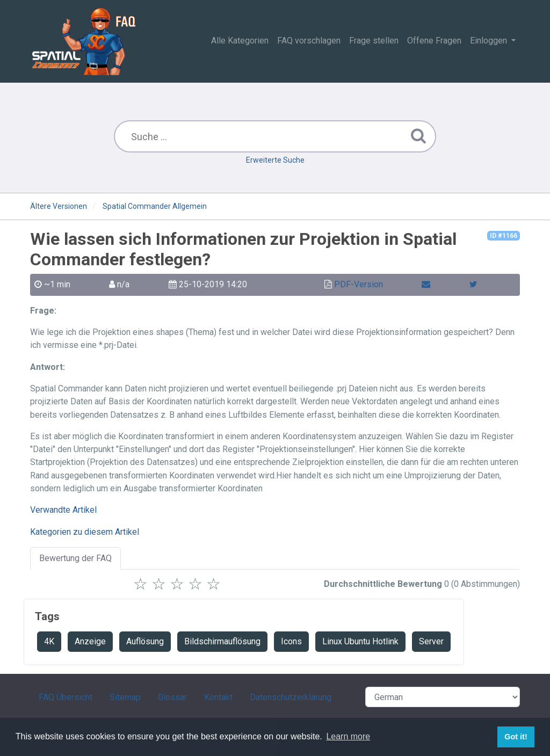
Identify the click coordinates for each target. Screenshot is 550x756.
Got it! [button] (516, 737)
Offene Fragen (434, 41)
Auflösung (145, 641)
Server (431, 641)
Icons (291, 641)
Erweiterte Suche (275, 160)
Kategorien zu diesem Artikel (85, 532)
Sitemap (125, 697)
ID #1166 (504, 236)
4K (49, 641)
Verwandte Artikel (63, 510)
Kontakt (218, 697)
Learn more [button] (348, 736)
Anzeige (90, 641)
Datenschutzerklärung (291, 697)
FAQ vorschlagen (309, 41)
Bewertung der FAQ (75, 558)
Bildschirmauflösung (222, 641)
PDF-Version (359, 284)
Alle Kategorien (240, 41)
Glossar (172, 697)
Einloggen (490, 41)
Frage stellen (374, 41)
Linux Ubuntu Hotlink (360, 641)
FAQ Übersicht (66, 697)
